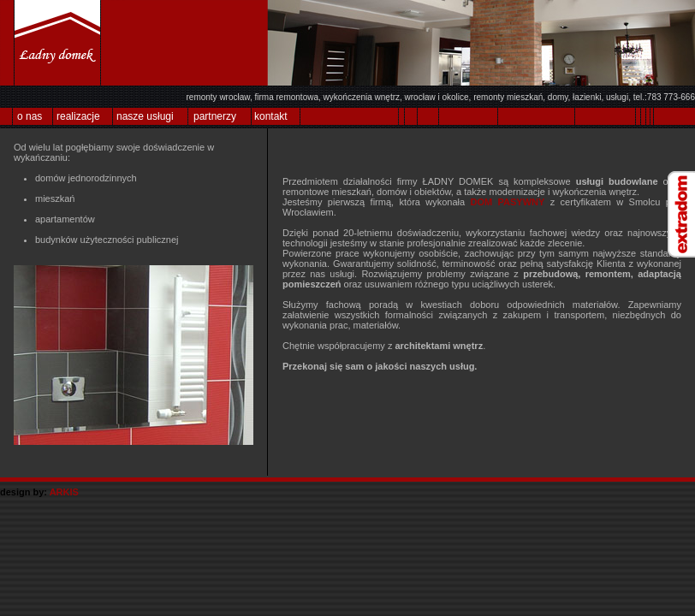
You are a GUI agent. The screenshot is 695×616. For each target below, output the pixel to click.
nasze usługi (145, 116)
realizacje (78, 116)
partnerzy (215, 116)
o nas (30, 116)
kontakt (271, 116)
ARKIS (64, 492)
